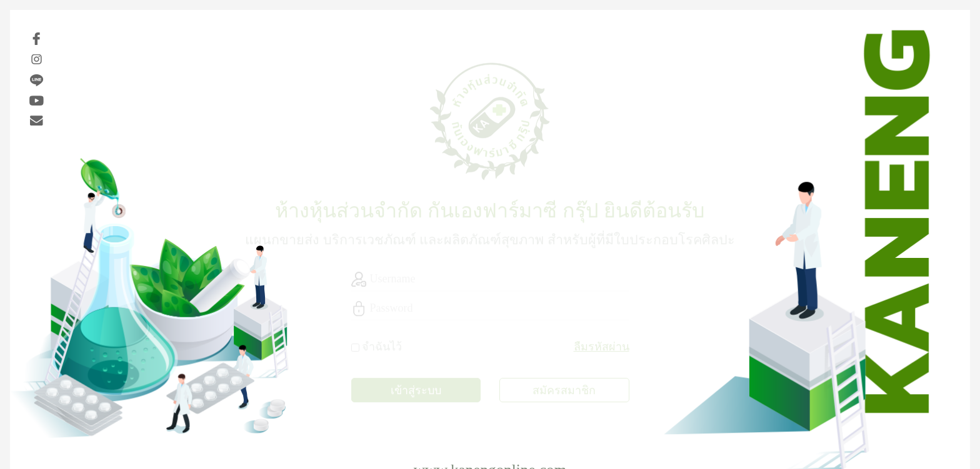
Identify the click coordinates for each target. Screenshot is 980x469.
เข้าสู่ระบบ (416, 389)
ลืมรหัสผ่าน (602, 345)
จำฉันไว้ (382, 345)
